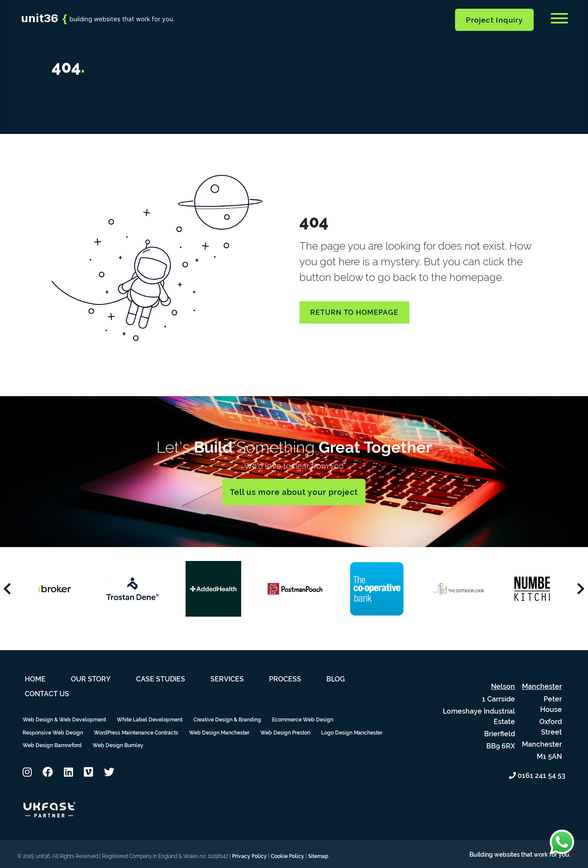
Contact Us (47, 694)
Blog (336, 679)
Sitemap (318, 856)
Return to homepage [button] (354, 312)
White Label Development (150, 720)
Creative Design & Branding (227, 720)
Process (285, 679)
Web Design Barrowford (52, 745)
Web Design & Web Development (64, 720)
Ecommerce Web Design (303, 720)
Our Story (91, 679)
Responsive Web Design (53, 733)
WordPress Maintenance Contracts (136, 733)
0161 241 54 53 (537, 776)
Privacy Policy (249, 856)
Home (35, 679)
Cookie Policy (287, 856)
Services (227, 679)
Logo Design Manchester (352, 733)
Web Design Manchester (219, 733)
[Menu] (559, 20)
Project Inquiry (494, 20)
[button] (27, 772)
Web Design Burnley (118, 745)
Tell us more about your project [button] (294, 492)
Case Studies (161, 679)
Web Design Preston (285, 733)
